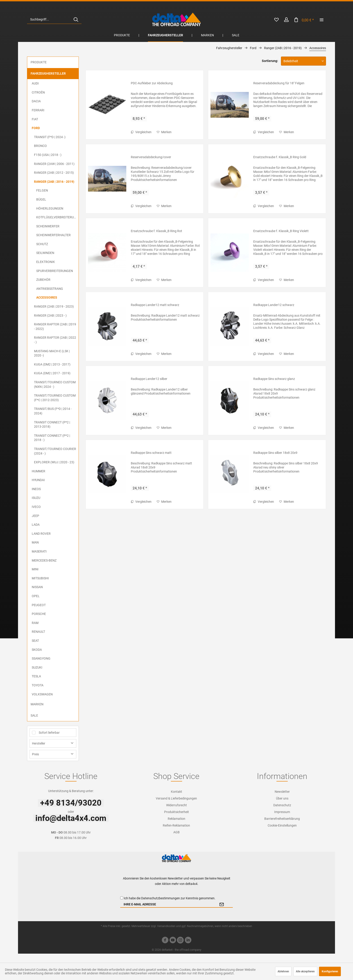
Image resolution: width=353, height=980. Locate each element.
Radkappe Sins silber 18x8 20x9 (275, 453)
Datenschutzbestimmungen (161, 898)
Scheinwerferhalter (53, 235)
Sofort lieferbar (49, 733)
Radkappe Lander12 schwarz (274, 305)
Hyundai (38, 480)
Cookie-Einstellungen (282, 825)
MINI (35, 569)
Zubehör (43, 280)
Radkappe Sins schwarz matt (151, 453)
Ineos (36, 489)
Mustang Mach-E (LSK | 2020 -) (52, 353)
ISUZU (36, 498)
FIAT (35, 119)
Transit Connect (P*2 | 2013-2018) (52, 425)
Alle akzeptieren (305, 971)
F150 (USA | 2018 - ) (48, 155)
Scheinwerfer (48, 226)
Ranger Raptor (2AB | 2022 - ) (55, 340)
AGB (176, 832)
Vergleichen (141, 132)
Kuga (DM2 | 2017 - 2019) (52, 373)
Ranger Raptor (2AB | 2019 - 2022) (55, 327)
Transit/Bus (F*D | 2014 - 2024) (53, 411)
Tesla (36, 676)
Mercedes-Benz (44, 560)
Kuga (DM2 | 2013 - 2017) (52, 364)
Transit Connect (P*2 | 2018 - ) (52, 438)
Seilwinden (45, 253)
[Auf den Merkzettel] (164, 132)
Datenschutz (282, 805)
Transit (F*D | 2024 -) (50, 137)
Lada (36, 525)
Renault (38, 632)
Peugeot (39, 605)
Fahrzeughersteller (48, 73)
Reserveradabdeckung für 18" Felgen (279, 83)
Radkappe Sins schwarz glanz (274, 379)
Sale (34, 715)
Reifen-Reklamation (176, 825)
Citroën (38, 92)
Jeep (35, 516)
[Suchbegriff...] (54, 19)
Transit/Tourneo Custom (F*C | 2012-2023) (55, 398)
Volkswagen (42, 694)
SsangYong (41, 658)
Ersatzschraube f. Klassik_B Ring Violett (281, 231)
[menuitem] (54, 19)
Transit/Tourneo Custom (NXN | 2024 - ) (55, 384)
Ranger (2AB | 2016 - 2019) (54, 182)
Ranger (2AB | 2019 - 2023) (54, 306)
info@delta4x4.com (71, 818)
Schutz (42, 244)
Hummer (38, 471)
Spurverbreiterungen (55, 271)
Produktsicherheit (176, 812)
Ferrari (38, 110)
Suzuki (37, 667)
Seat (35, 641)
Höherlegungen (50, 208)
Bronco (40, 146)
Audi (35, 83)
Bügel (41, 199)
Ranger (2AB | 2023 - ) (50, 315)
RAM (35, 623)
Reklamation (176, 819)
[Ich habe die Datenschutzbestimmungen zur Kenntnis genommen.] (122, 898)
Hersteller (39, 743)
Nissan (37, 587)
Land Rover (41, 534)
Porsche (39, 614)
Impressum (282, 812)
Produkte (39, 62)
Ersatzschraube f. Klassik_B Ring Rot (156, 231)
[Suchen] (76, 19)
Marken (37, 704)
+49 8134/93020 (71, 803)
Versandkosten (166, 926)
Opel (36, 596)
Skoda (37, 650)
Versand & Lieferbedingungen (176, 798)
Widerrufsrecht (176, 805)
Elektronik (46, 262)
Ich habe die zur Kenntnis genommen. (170, 898)
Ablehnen (283, 971)
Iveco (36, 507)
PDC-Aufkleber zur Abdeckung (152, 83)
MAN (35, 542)
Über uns (282, 798)
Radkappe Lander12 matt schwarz (155, 305)
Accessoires (47, 297)
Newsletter (282, 792)
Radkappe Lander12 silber (149, 379)
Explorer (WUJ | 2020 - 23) (54, 462)
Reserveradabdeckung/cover (151, 157)
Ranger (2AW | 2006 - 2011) (54, 164)
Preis (35, 754)
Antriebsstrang (50, 289)
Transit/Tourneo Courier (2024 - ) (55, 451)
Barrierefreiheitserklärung (282, 819)
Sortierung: (270, 61)
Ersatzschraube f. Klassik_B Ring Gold (280, 157)
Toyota (38, 685)
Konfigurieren (330, 971)
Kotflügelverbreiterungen (57, 217)
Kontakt (176, 792)
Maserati (39, 551)
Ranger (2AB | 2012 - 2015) (54, 173)
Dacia (36, 101)
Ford (36, 128)
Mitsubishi (40, 578)
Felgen (42, 190)
